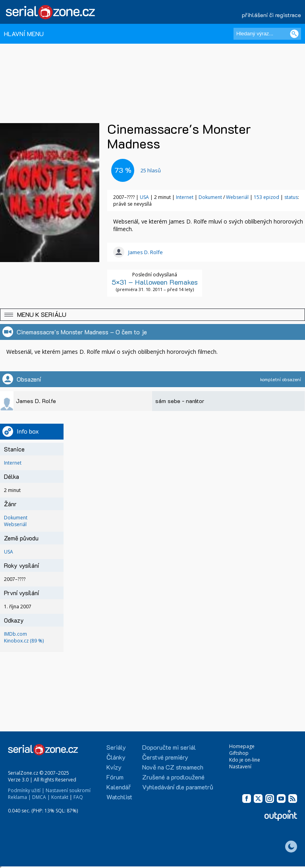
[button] (152, 315)
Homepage (242, 746)
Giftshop (239, 753)
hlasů (151, 170)
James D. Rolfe (146, 252)
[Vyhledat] (294, 34)
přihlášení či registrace (271, 15)
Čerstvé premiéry (165, 757)
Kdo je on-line (245, 760)
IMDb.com (15, 634)
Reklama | (19, 797)
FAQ (78, 797)
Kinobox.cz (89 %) (24, 641)
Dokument (210, 197)
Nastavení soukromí (68, 790)
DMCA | (41, 797)
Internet (185, 197)
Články (116, 757)
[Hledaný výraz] (267, 34)
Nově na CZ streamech (173, 767)
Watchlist (119, 797)
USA (144, 197)
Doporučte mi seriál (169, 747)
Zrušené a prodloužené (173, 777)
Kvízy (114, 767)
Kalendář (119, 787)
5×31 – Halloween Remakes (155, 282)
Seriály (116, 747)
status (291, 197)
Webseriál (237, 197)
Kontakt (60, 797)
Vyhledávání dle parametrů (178, 787)
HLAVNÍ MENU (24, 34)
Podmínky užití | (26, 790)
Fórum (115, 777)
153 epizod (266, 197)
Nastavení (240, 767)
